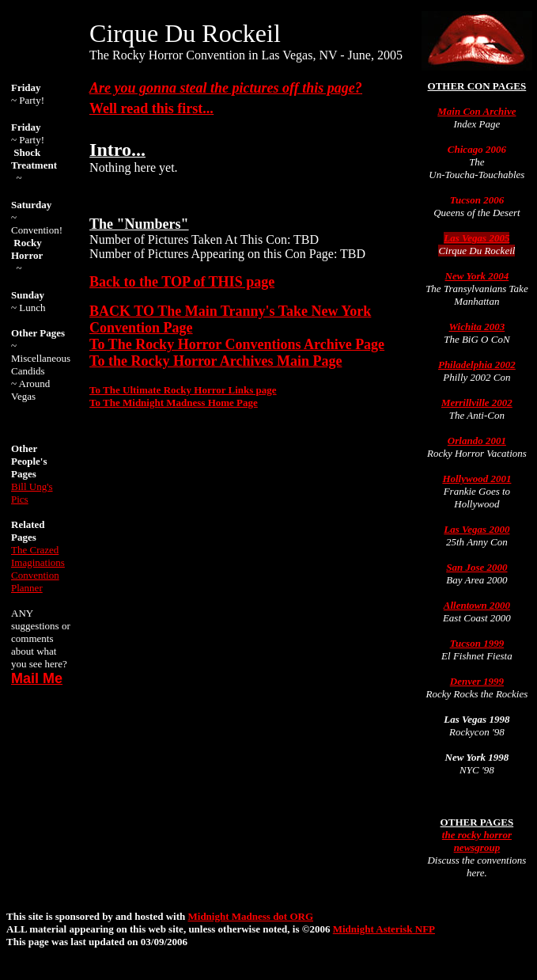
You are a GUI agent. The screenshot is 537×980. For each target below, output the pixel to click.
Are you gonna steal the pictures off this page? (226, 88)
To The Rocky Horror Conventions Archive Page (237, 344)
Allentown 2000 (477, 605)
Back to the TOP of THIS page (182, 282)
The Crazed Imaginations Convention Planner (38, 569)
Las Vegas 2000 (476, 529)
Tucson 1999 (477, 643)
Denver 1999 (477, 681)
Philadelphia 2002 (477, 365)
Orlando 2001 (477, 441)
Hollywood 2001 (476, 479)
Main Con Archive (476, 111)
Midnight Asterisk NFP (384, 929)
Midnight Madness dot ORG (251, 916)
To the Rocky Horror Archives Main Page (216, 361)
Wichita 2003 (477, 327)
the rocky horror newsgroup (477, 841)
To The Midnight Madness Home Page (174, 403)
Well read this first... (151, 108)
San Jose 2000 (476, 567)
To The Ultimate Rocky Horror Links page (183, 390)
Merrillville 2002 (477, 403)
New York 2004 (477, 276)
